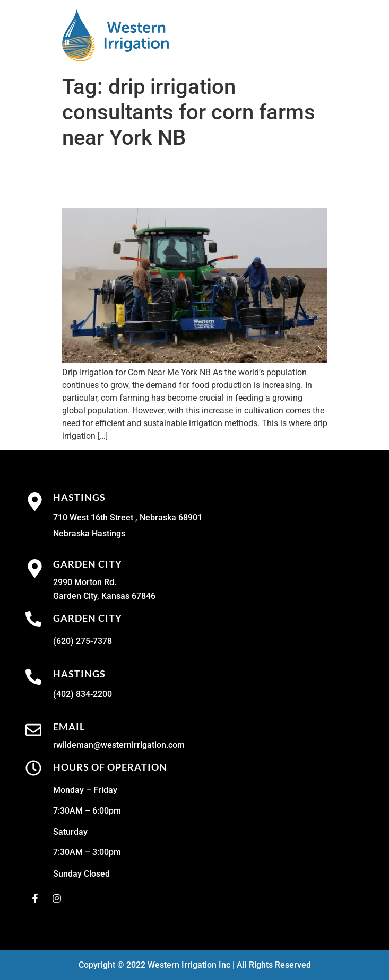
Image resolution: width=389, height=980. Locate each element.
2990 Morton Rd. (85, 582)
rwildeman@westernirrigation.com (119, 745)
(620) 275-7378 (83, 641)
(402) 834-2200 (83, 694)
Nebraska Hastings (89, 533)
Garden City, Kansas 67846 (104, 596)
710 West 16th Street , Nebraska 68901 (128, 518)
